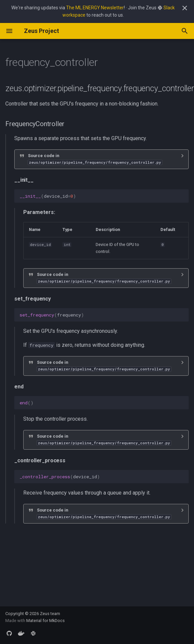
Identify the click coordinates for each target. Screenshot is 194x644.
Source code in (95, 159)
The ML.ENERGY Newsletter (95, 8)
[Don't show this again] (185, 8)
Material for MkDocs (46, 621)
